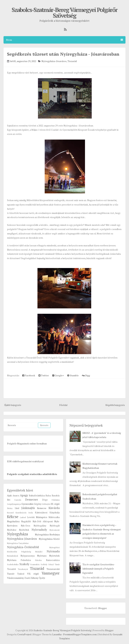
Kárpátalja (55, 513)
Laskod (23, 517)
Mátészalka (54, 517)
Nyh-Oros (26, 526)
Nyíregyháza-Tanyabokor (18, 543)
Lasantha (57, 634)
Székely (44, 564)
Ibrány (10, 508)
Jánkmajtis (28, 508)
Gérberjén (46, 504)
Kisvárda (54, 508)
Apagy (24, 495)
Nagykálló (26, 522)
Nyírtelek (54, 556)
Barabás (56, 496)
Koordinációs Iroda (24, 513)
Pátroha (38, 560)
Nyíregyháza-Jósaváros (54, 61)
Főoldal (63, 405)
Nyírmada (53, 551)
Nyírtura (12, 560)
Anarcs (16, 496)
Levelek (31, 517)
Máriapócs (42, 517)
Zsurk (27, 578)
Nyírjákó (39, 552)
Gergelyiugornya (14, 504)
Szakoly (24, 564)
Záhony (34, 578)
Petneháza (26, 560)
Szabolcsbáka (13, 564)
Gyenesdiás (27, 504)
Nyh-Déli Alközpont (43, 522)
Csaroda (18, 500)
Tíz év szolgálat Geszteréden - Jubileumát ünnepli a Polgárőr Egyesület (99, 569)
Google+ (58, 375)
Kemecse (42, 508)
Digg (86, 375)
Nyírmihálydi (13, 556)
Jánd (17, 508)
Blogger (102, 608)
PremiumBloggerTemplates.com (80, 634)
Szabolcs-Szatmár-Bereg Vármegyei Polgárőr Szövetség (65, 13)
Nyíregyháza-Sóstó (49, 539)
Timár (57, 564)
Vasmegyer (51, 573)
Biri (9, 500)
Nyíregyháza (17, 534)
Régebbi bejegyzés (115, 405)
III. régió (55, 504)
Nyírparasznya (28, 556)
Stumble (73, 375)
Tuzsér (11, 574)
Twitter (44, 375)
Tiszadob (12, 569)
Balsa (48, 496)
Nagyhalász (13, 521)
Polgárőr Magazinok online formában (27, 443)
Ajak (9, 495)
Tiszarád (72, 61)
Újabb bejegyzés (13, 405)
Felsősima (56, 500)
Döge (45, 500)
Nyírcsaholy (39, 530)
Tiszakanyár (23, 569)
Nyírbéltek (24, 530)
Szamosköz (35, 564)
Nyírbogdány (40, 526)
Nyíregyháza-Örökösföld (23, 547)
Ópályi (42, 578)
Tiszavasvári (53, 569)
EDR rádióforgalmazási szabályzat (25, 461)
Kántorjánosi (41, 513)
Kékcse (13, 517)
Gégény (38, 504)
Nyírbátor (12, 530)
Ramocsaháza (53, 560)
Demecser (32, 500)
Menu (64, 40)
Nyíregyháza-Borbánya (47, 534)
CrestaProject (24, 634)
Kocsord (10, 513)
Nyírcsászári (55, 530)
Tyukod (21, 574)
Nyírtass (42, 556)
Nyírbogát (55, 526)
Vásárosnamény (15, 578)
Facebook (29, 375)
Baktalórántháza (37, 496)
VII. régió (33, 574)
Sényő (51, 564)
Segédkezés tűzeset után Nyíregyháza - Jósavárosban (63, 54)
